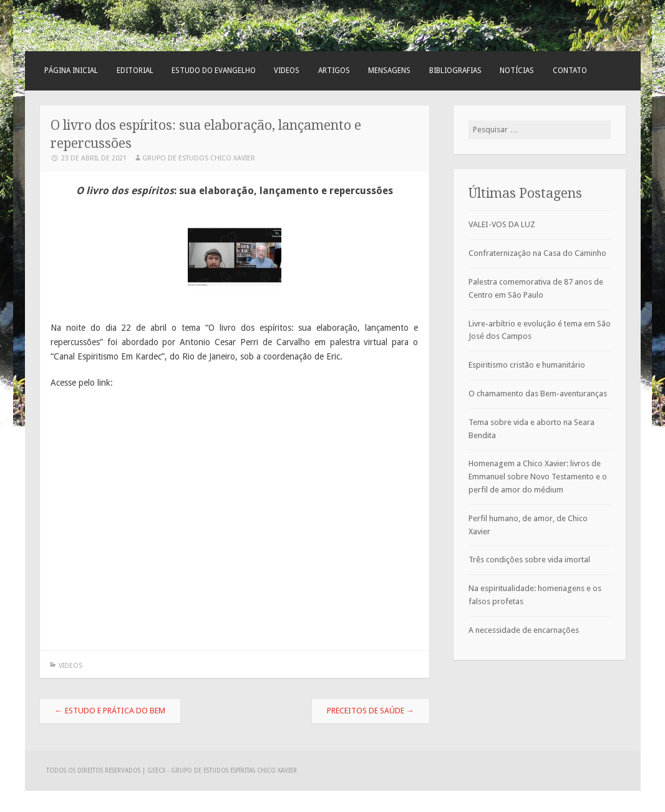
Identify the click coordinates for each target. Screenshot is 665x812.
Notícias (517, 71)
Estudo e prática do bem (110, 711)
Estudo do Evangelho (214, 71)
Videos (287, 71)
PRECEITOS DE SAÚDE (371, 711)
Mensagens (389, 71)
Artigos (334, 71)
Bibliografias (455, 71)
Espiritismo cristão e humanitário (527, 365)
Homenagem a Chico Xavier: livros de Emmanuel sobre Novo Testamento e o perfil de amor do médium (538, 477)
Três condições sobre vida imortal (529, 560)
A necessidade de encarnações (524, 630)
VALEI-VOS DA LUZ (502, 224)
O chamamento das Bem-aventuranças (538, 394)
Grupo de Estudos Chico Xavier (199, 158)
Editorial (135, 71)
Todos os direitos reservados (94, 770)
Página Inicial (71, 71)
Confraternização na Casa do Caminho (537, 253)
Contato (570, 71)
